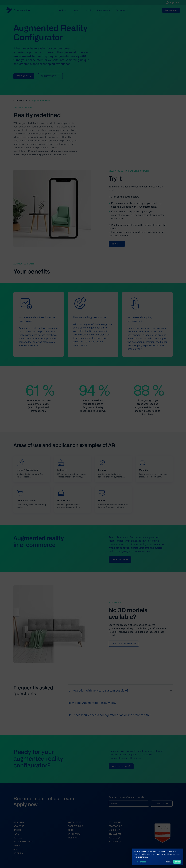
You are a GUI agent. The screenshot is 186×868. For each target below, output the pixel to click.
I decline (168, 862)
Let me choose (140, 862)
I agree (177, 862)
